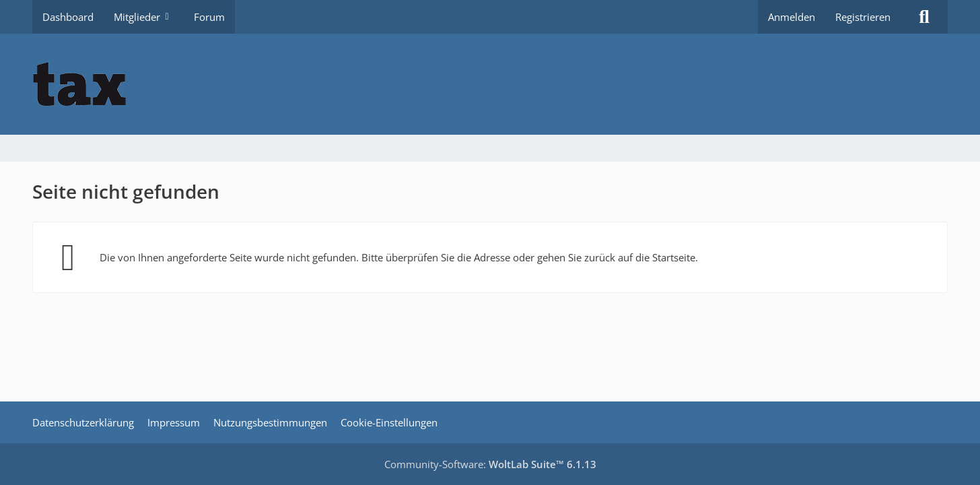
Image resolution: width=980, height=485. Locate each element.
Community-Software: (490, 464)
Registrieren (863, 17)
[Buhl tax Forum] (490, 84)
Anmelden (792, 17)
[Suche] (924, 17)
